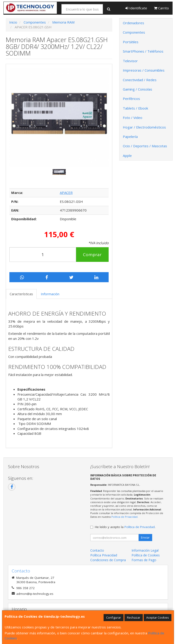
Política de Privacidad (124, 517)
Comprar (92, 255)
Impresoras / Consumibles (144, 70)
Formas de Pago (144, 560)
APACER (66, 193)
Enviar (145, 537)
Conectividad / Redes (140, 80)
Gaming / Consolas (137, 89)
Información (50, 294)
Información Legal (145, 550)
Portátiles (131, 42)
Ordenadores (133, 23)
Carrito (161, 8)
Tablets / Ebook (135, 108)
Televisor (130, 61)
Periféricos (131, 99)
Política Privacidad (104, 555)
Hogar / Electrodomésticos (144, 127)
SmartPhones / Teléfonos (143, 51)
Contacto (97, 550)
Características (21, 294)
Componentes (134, 32)
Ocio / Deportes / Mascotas (145, 146)
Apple (127, 156)
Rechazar (134, 617)
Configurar (114, 617)
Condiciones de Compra (108, 560)
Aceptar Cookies (158, 617)
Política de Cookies (146, 555)
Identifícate (136, 8)
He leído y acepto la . (125, 527)
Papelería (130, 137)
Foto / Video (133, 118)
